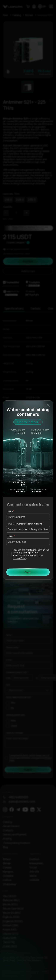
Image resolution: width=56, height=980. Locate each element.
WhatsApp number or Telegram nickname (25, 524)
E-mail (11, 536)
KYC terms (31, 550)
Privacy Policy (20, 558)
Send (28, 572)
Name (10, 511)
